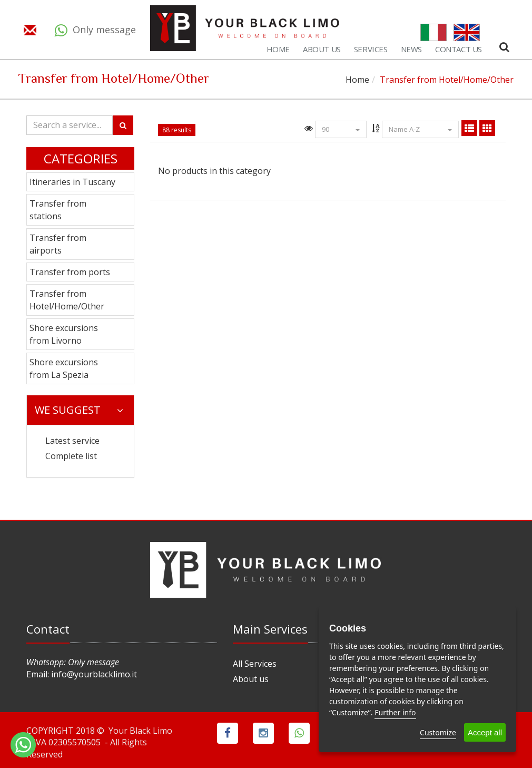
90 (341, 129)
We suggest (79, 410)
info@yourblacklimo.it (94, 674)
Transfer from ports (70, 272)
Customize (438, 732)
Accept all (485, 732)
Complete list (71, 456)
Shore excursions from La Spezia (64, 368)
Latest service (72, 441)
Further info (395, 712)
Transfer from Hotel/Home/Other (67, 300)
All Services (255, 664)
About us (251, 679)
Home (357, 80)
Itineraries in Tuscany (72, 182)
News (411, 49)
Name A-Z (420, 129)
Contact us (459, 49)
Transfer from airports (58, 244)
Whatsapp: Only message (73, 662)
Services (371, 49)
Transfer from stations (58, 210)
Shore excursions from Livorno (64, 334)
